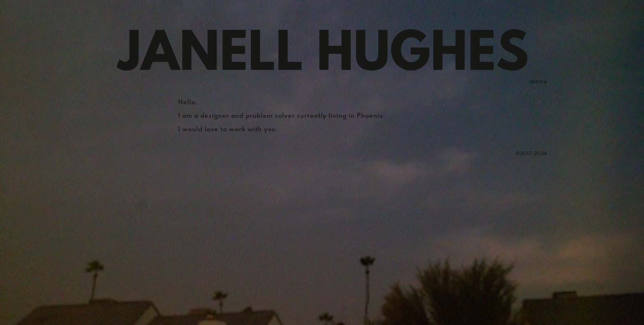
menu (538, 81)
